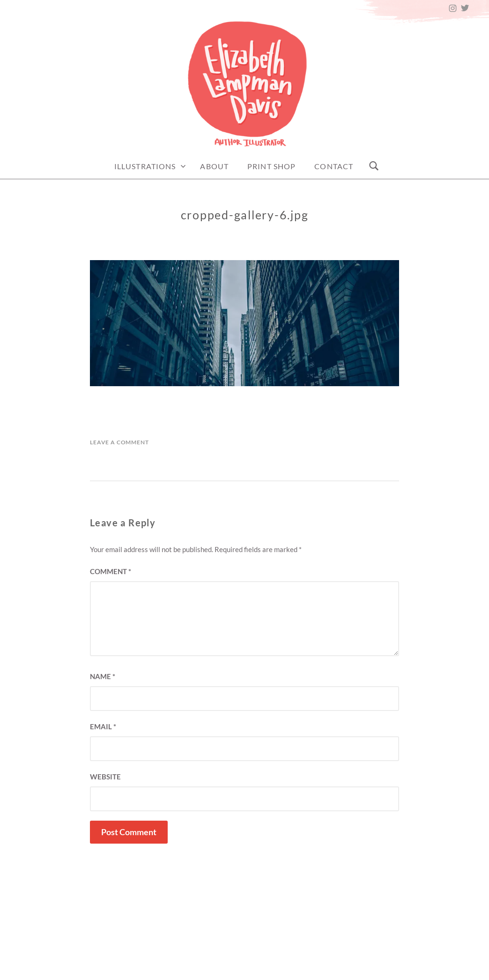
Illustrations (145, 166)
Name (103, 676)
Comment (111, 571)
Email (103, 726)
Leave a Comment (119, 442)
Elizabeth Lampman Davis (292, 970)
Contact (334, 166)
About (214, 166)
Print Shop (271, 166)
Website (105, 777)
